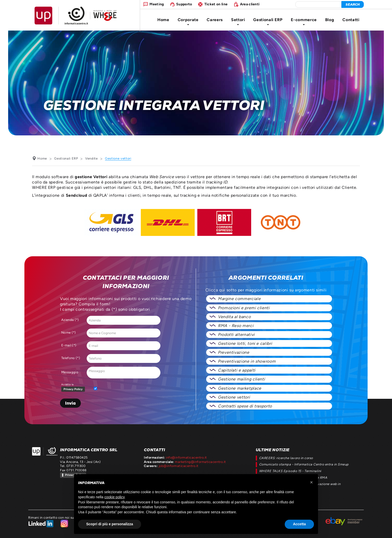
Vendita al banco (234, 317)
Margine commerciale (239, 299)
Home (163, 20)
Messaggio (70, 372)
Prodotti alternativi (236, 335)
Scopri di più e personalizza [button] (110, 524)
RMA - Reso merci (236, 326)
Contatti (351, 20)
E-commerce (304, 21)
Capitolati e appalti (237, 370)
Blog (330, 20)
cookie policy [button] (115, 497)
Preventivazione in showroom (247, 361)
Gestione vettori (234, 397)
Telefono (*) (71, 358)
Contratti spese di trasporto (245, 406)
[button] (311, 482)
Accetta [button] (299, 524)
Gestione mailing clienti (241, 379)
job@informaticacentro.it (179, 466)
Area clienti (250, 4)
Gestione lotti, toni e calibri (245, 343)
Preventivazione (234, 352)
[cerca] (353, 4)
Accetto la (74, 388)
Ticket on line (216, 4)
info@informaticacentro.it (186, 457)
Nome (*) (69, 332)
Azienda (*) (70, 320)
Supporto (184, 4)
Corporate (188, 21)
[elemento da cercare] (318, 4)
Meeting (157, 4)
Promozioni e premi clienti (244, 308)
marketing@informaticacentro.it (200, 462)
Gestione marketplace (240, 388)
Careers (215, 20)
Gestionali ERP (268, 21)
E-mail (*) (69, 345)
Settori (238, 21)
